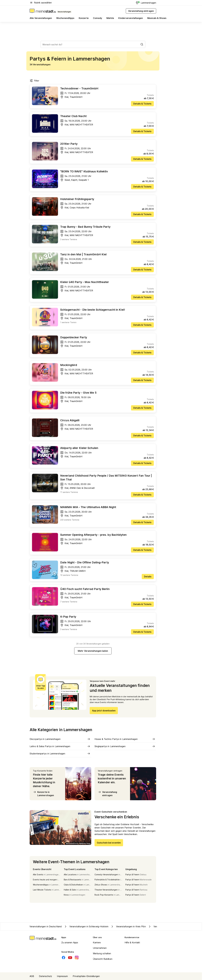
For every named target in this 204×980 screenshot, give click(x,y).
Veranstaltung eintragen (107, 794)
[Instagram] (77, 958)
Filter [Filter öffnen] (34, 81)
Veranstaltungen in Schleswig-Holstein (86, 926)
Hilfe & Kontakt (132, 942)
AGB (32, 976)
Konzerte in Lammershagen (43, 794)
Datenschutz (45, 976)
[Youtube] (70, 958)
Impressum (62, 976)
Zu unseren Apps (70, 942)
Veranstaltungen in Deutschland (46, 926)
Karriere (97, 942)
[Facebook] (64, 958)
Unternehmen (100, 948)
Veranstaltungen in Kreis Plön (128, 926)
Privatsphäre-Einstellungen (86, 976)
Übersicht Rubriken (103, 959)
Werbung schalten (102, 953)
